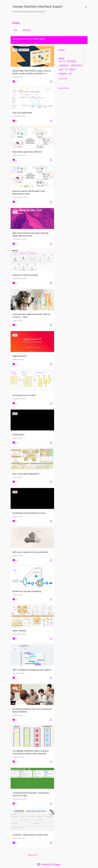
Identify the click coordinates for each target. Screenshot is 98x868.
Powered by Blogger (49, 864)
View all (16, 42)
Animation (63, 74)
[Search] (86, 7)
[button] (51, 82)
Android (72, 70)
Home (15, 30)
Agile (61, 70)
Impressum (26, 30)
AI (66, 70)
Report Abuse (64, 88)
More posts (32, 855)
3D (60, 61)
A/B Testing (71, 61)
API (70, 74)
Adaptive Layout (76, 65)
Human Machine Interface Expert (37, 6)
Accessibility (64, 65)
